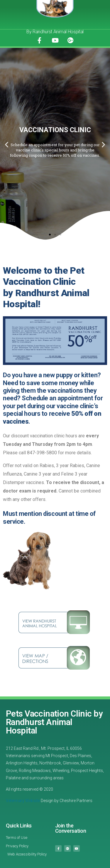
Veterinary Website (23, 801)
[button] (50, 235)
